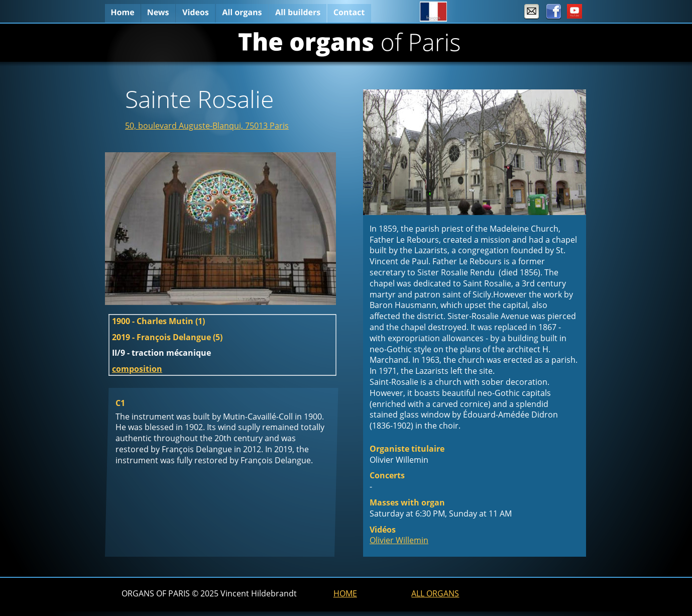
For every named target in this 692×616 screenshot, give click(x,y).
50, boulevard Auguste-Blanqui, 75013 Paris (207, 126)
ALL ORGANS (435, 593)
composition (137, 369)
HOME (345, 593)
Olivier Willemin (399, 540)
